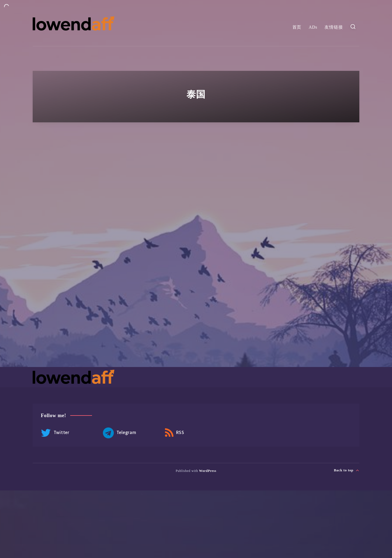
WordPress (208, 471)
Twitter (55, 433)
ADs (313, 27)
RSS (175, 433)
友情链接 (334, 27)
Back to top (347, 470)
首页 (297, 27)
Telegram (120, 433)
